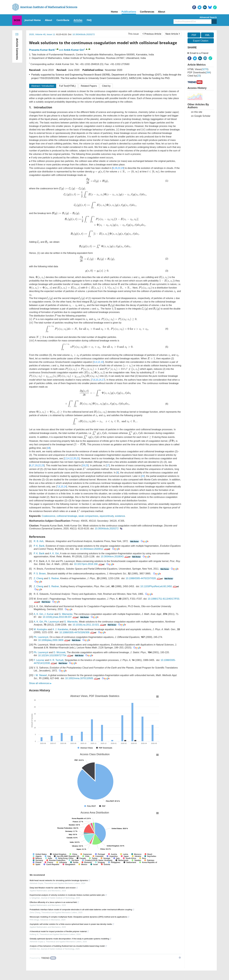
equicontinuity (107, 516)
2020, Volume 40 (37, 34)
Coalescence (49, 516)
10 (97, 380)
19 (116, 168)
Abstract (43, 86)
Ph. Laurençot (52, 622)
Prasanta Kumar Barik (42, 50)
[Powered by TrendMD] (43, 958)
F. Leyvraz (39, 660)
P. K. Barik (39, 546)
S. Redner (54, 578)
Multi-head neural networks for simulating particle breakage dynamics (60, 880)
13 (102, 362)
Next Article (173, 34)
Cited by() (194, 76)
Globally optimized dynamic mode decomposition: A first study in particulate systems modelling (70, 939)
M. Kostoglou (41, 629)
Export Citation (201, 41)
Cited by (106, 86)
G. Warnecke (66, 614)
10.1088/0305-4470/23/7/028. (145, 578)
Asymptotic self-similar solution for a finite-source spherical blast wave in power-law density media (72, 924)
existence (120, 516)
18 (49, 448)
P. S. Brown (40, 574)
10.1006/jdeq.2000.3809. (54, 640)
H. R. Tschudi (56, 660)
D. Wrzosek (59, 652)
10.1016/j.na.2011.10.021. (90, 625)
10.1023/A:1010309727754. (56, 655)
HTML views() (198, 69)
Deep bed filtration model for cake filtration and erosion (54, 888)
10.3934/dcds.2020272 (84, 34)
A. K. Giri (54, 553)
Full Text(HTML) (67, 86)
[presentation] (118, 130)
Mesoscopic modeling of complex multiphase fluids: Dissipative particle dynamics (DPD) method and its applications (80, 917)
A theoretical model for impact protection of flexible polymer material (59, 931)
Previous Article (152, 34)
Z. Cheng (39, 578)
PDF (194, 35)
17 (103, 380)
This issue (133, 34)
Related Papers (89, 86)
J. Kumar (49, 614)
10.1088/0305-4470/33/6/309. (78, 632)
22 (119, 168)
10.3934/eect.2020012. (95, 549)
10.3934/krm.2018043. (116, 557)
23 (122, 168)
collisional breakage (67, 516)
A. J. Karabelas (60, 629)
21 (78, 458)
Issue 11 (51, 34)
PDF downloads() (199, 72)
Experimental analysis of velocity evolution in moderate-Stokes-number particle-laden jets (68, 895)
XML (207, 35)
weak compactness (88, 516)
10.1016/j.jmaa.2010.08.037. (61, 617)
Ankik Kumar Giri (74, 50)
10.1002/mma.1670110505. (83, 678)
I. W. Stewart (40, 675)
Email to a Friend (199, 53)
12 (99, 362)
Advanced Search (208, 17)
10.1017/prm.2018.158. (90, 564)
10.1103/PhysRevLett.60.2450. (160, 586)
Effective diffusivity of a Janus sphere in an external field (54, 902)
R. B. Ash (39, 541)
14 (100, 380)
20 (75, 458)
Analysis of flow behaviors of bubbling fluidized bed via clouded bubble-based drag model (68, 946)
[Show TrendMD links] (180, 958)
